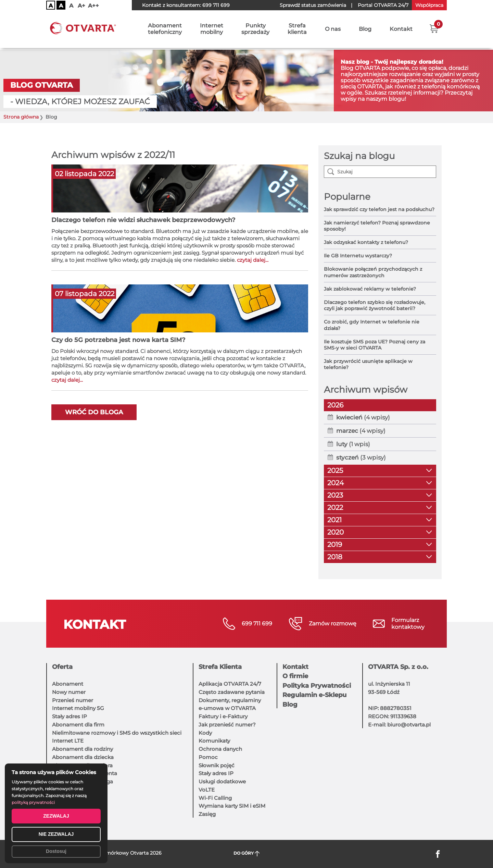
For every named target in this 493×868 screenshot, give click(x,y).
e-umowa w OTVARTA (227, 708)
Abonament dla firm (78, 725)
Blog (365, 30)
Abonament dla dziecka (83, 757)
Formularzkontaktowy (408, 624)
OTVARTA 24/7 (383, 5)
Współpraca (429, 5)
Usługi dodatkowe (222, 781)
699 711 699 (216, 5)
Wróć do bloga (94, 412)
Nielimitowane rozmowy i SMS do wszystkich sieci (117, 733)
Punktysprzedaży (255, 30)
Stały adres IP (69, 716)
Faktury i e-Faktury (223, 716)
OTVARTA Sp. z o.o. (398, 667)
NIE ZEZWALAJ (56, 834)
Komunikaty (214, 741)
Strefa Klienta (220, 667)
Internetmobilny (212, 30)
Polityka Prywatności (317, 686)
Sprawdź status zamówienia (313, 5)
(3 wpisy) (361, 457)
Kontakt (401, 30)
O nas (333, 30)
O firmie (295, 676)
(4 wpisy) (363, 417)
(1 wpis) (353, 444)
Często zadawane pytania (232, 692)
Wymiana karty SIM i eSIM (232, 806)
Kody (205, 733)
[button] (434, 29)
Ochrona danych (220, 749)
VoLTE (207, 790)
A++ (93, 6)
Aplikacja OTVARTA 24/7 (230, 684)
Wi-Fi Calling (215, 798)
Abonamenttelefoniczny (165, 30)
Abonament (68, 684)
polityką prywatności (33, 802)
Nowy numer (69, 692)
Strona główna (21, 117)
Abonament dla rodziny (83, 749)
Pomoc (208, 757)
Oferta (62, 667)
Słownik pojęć (217, 765)
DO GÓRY (247, 853)
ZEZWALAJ (56, 816)
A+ (81, 6)
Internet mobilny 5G (78, 708)
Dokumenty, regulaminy (230, 700)
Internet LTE (68, 741)
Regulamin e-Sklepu (314, 695)
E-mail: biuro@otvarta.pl (399, 725)
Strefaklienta (297, 30)
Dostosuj (56, 851)
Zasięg (207, 814)
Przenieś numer (73, 700)
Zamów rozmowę (333, 624)
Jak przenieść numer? (227, 725)
